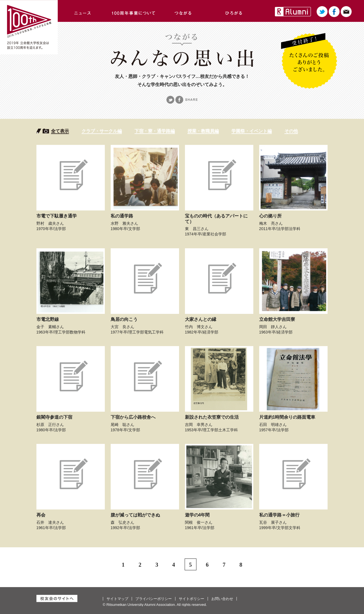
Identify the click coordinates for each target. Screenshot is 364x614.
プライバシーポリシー (154, 599)
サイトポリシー (192, 599)
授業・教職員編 (203, 131)
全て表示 (60, 131)
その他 (291, 131)
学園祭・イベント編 (252, 131)
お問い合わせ (222, 599)
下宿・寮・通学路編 (155, 131)
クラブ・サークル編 (102, 131)
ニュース (83, 11)
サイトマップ (117, 599)
